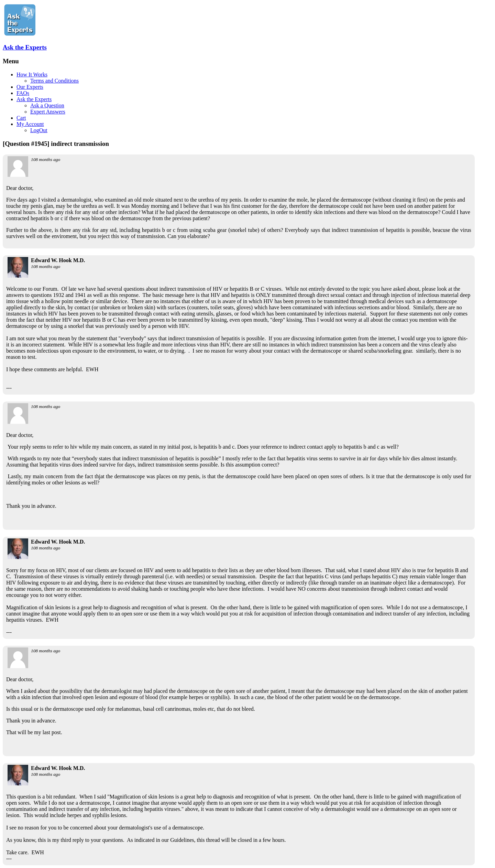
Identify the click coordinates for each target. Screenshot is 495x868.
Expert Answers (48, 112)
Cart (21, 118)
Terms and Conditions (54, 81)
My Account (30, 124)
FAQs (23, 93)
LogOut (39, 130)
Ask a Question (47, 105)
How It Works (32, 74)
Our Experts (30, 87)
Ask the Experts (25, 47)
